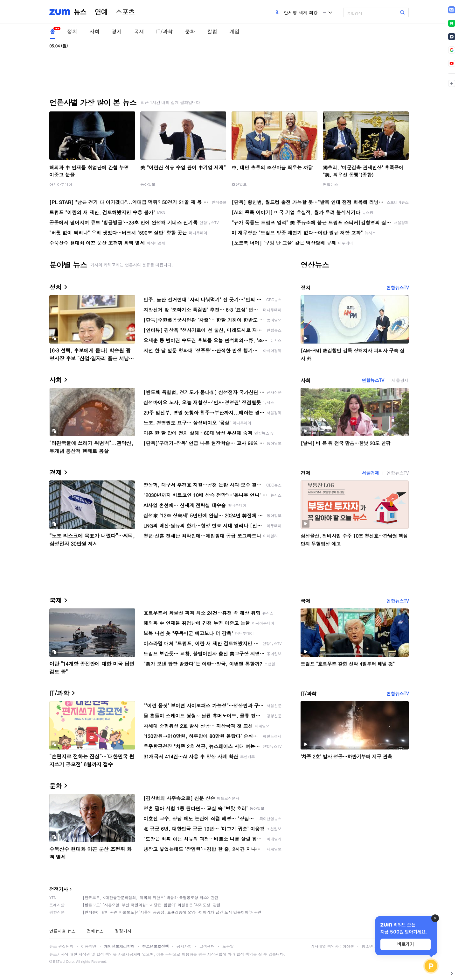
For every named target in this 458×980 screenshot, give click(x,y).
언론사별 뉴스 (62, 931)
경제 (117, 31)
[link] (452, 10)
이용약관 (89, 946)
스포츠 (125, 12)
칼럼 (212, 31)
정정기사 (59, 889)
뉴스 (80, 12)
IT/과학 (164, 31)
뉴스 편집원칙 (61, 946)
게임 (234, 31)
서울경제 (400, 380)
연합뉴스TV (398, 288)
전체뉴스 (95, 931)
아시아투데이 (61, 184)
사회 (94, 31)
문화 (190, 31)
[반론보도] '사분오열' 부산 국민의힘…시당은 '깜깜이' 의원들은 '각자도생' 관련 (152, 905)
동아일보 (148, 184)
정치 (72, 31)
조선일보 (239, 184)
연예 (101, 12)
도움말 (228, 946)
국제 (139, 31)
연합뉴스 (330, 184)
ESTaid (59, 961)
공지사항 (184, 946)
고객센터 (207, 946)
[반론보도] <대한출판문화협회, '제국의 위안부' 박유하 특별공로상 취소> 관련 (151, 897)
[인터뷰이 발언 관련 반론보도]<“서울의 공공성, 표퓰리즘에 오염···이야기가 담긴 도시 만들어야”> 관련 (172, 912)
